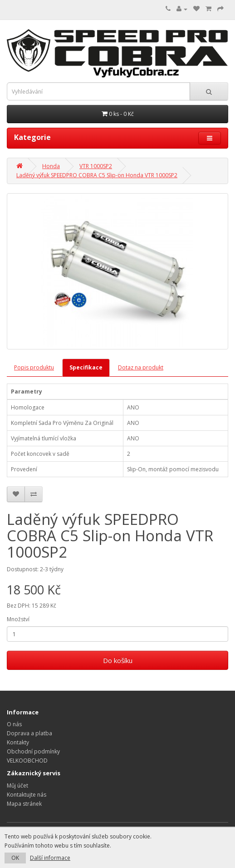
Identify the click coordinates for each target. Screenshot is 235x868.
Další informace (50, 858)
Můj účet (17, 786)
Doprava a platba (29, 733)
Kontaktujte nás (27, 795)
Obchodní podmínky (33, 751)
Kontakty (18, 742)
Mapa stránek (24, 804)
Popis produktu (34, 367)
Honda (51, 166)
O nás (14, 724)
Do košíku (118, 660)
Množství (18, 619)
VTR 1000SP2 (96, 166)
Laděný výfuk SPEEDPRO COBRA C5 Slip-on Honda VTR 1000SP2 (97, 175)
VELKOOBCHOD (27, 761)
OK (15, 858)
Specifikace (86, 367)
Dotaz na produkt (141, 367)
